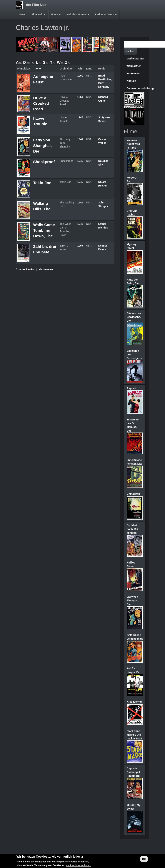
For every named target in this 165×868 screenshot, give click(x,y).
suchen (130, 51)
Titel (37, 69)
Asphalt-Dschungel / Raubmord (134, 772)
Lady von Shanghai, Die (42, 146)
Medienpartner (135, 59)
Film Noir (38, 14)
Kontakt (131, 81)
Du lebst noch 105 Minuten (132, 529)
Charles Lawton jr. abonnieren (34, 269)
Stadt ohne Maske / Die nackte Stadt (134, 735)
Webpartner (134, 66)
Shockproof (44, 162)
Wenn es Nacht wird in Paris (133, 144)
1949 (80, 161)
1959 (80, 76)
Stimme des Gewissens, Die (134, 317)
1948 (80, 117)
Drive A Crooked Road (41, 103)
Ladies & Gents (106, 14)
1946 (80, 224)
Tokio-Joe (42, 183)
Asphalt (131, 388)
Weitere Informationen (78, 866)
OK (144, 860)
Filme (56, 14)
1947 (80, 139)
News (22, 14)
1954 (80, 97)
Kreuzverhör (134, 702)
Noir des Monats (78, 14)
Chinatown (133, 494)
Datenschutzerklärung (136, 88)
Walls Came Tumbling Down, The (44, 230)
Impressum (133, 73)
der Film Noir (36, 5)
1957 (80, 246)
